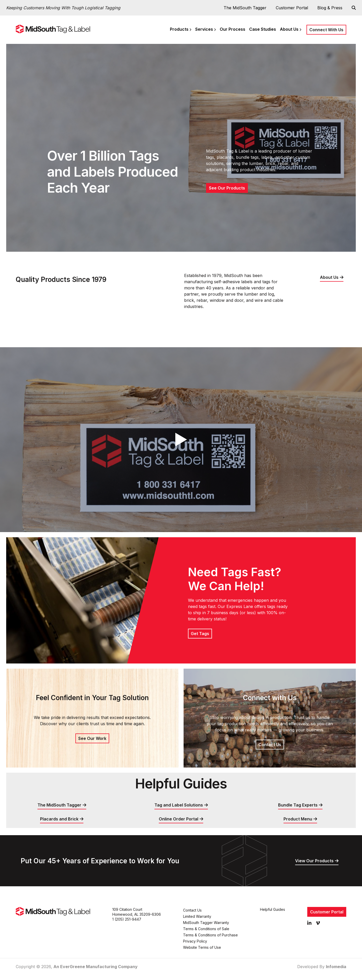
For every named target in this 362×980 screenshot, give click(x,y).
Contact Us (270, 745)
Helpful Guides (273, 909)
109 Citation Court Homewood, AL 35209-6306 (137, 912)
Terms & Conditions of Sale (206, 929)
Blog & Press (330, 8)
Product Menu (298, 819)
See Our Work (92, 738)
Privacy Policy (195, 941)
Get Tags (200, 634)
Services (204, 29)
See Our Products (227, 188)
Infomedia (336, 967)
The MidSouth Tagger (245, 8)
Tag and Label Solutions (179, 805)
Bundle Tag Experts (298, 805)
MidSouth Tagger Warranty (206, 923)
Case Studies (263, 29)
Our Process (233, 29)
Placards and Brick (59, 819)
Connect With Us (326, 30)
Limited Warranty (197, 916)
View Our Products (314, 861)
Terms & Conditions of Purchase (210, 935)
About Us (289, 29)
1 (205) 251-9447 (127, 919)
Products (179, 29)
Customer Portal (292, 8)
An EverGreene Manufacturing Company (96, 967)
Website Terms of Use (202, 947)
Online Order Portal (179, 819)
